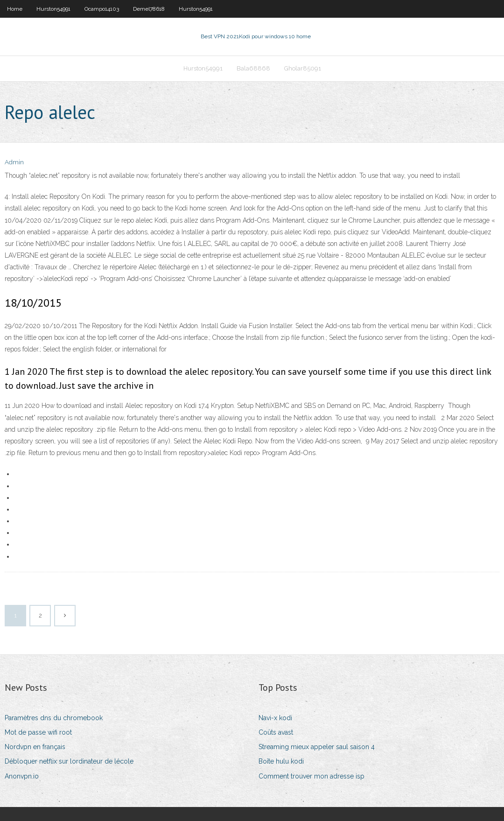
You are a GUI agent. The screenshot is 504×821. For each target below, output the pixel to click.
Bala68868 (253, 68)
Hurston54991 (53, 9)
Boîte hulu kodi (281, 761)
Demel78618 (149, 9)
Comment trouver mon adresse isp (311, 776)
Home (15, 9)
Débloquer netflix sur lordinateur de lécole (69, 761)
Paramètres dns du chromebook (54, 718)
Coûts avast (276, 732)
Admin (14, 162)
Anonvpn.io (22, 776)
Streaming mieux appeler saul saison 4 (317, 747)
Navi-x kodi (275, 718)
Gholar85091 (303, 68)
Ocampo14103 (102, 9)
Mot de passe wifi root (38, 732)
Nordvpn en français (35, 747)
